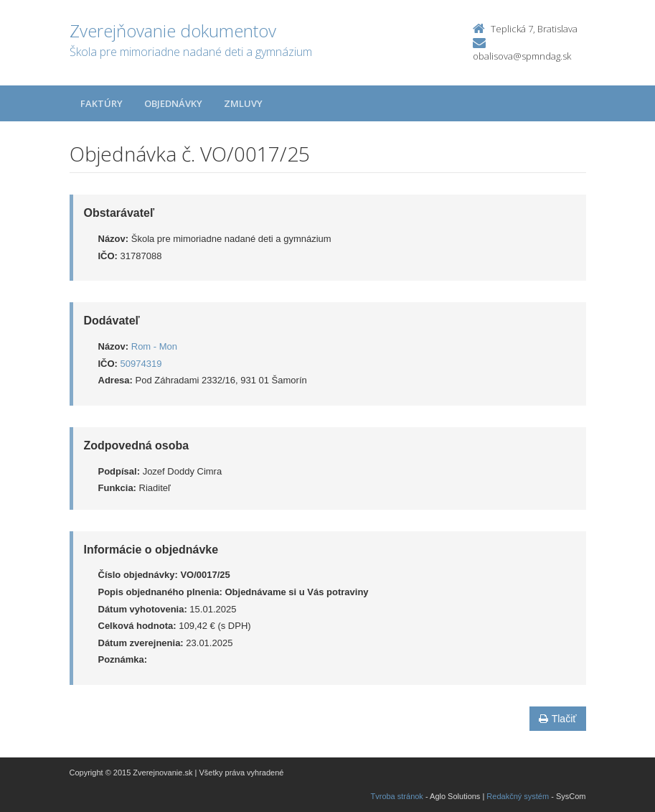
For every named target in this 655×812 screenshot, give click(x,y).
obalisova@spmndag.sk (522, 56)
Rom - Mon (154, 346)
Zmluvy (243, 103)
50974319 (141, 364)
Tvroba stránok (397, 796)
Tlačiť (558, 719)
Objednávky (173, 103)
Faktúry (102, 103)
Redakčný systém (518, 796)
